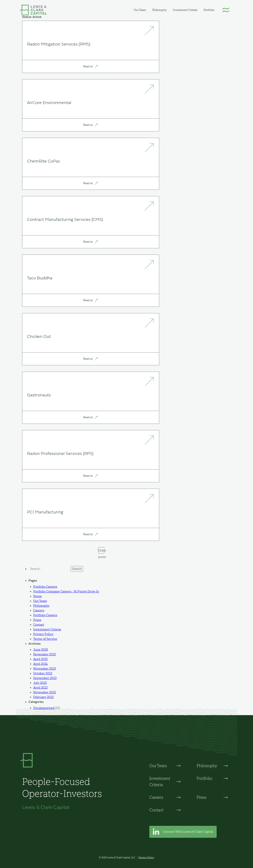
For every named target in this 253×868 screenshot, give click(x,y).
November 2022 (45, 692)
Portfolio (209, 10)
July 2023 (40, 683)
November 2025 (45, 654)
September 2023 (45, 678)
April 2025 (40, 659)
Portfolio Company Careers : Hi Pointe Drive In (66, 591)
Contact (39, 625)
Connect (183, 832)
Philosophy (160, 10)
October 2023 (43, 673)
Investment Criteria (185, 10)
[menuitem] (140, 10)
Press (37, 620)
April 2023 (40, 688)
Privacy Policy (43, 634)
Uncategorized (44, 708)
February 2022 (43, 697)
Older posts (101, 551)
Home (38, 596)
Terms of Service (45, 639)
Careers (39, 610)
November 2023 (45, 669)
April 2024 (40, 664)
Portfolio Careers (45, 587)
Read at (91, 66)
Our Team (140, 10)
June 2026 (41, 650)
